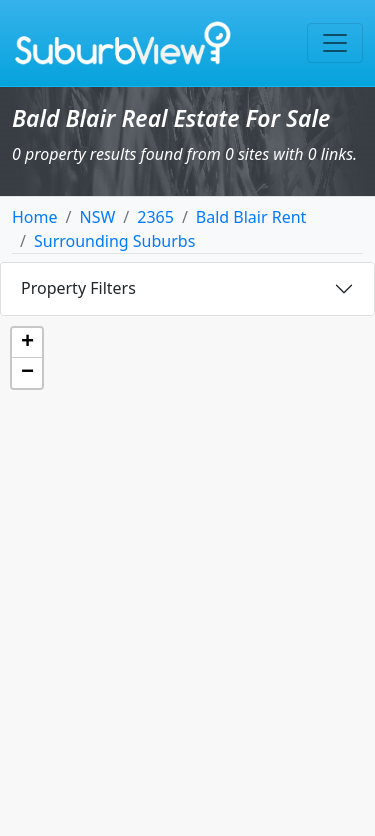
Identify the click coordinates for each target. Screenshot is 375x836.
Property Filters (78, 288)
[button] (27, 343)
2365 (155, 217)
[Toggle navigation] (335, 43)
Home (35, 217)
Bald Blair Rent (251, 217)
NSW (97, 217)
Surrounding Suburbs (114, 241)
